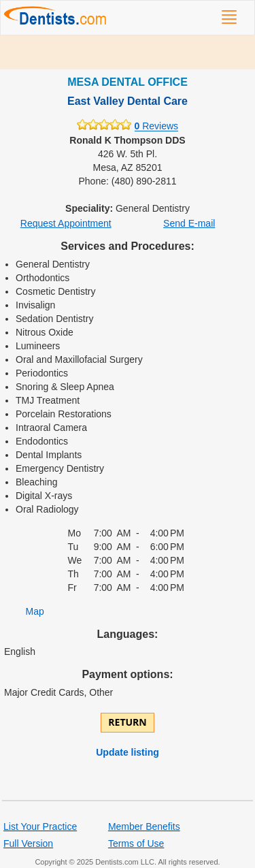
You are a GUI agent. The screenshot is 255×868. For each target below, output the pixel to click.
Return (127, 722)
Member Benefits (144, 826)
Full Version (28, 843)
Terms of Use (136, 843)
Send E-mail (189, 223)
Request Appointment (66, 223)
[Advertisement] (128, 52)
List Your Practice (40, 826)
